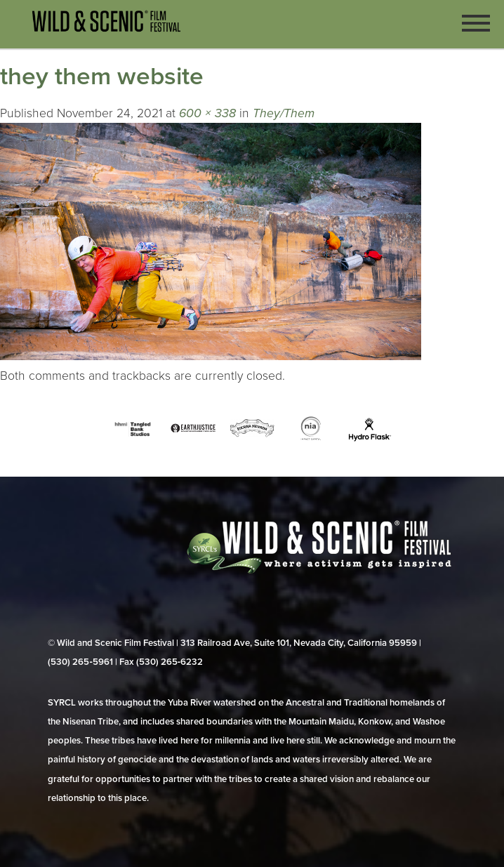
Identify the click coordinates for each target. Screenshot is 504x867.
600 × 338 (207, 113)
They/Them (284, 113)
